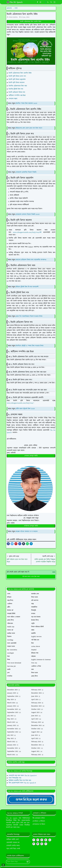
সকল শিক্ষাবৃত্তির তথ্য (15, 778)
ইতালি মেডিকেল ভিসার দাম (17, 92)
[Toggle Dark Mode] (48, 2)
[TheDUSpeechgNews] (31, 799)
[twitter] (38, 844)
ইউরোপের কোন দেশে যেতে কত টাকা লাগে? (29, 128)
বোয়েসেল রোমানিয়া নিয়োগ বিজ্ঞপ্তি (26, 172)
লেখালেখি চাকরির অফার (13, 846)
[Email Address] (16, 862)
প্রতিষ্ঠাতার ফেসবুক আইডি (31, 526)
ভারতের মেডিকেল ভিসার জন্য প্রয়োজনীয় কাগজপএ (31, 260)
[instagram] (42, 844)
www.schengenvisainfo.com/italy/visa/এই (27, 232)
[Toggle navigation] (54, 2)
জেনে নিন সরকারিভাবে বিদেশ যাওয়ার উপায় (29, 316)
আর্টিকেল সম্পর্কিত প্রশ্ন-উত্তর (17, 95)
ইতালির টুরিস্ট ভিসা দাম (16, 89)
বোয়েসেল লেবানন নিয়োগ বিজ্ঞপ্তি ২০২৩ (28, 214)
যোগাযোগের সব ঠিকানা (39, 824)
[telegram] (42, 840)
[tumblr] (46, 840)
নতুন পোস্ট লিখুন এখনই (13, 849)
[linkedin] (50, 840)
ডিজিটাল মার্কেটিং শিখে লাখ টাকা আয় (20, 780)
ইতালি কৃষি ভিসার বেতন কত (18, 76)
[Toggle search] (51, 2)
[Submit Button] (28, 862)
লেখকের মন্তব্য (13, 99)
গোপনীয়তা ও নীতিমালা (39, 821)
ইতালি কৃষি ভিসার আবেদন (17, 83)
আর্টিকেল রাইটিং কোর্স (13, 839)
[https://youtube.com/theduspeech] (44, 2)
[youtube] (38, 840)
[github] (46, 844)
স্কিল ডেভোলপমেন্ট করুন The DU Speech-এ (22, 783)
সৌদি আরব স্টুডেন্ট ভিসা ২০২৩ (25, 409)
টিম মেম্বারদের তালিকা (39, 818)
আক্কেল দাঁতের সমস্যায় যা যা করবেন (27, 531)
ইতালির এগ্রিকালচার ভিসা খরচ (18, 86)
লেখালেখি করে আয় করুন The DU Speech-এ (23, 776)
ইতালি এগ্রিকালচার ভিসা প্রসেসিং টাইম (31, 22)
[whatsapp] (41, 2)
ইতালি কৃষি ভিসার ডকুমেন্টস (17, 79)
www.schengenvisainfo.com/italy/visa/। (20, 403)
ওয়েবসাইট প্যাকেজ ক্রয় (13, 842)
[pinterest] (34, 844)
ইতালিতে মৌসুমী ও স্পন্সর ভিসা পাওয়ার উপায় (30, 346)
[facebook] (37, 2)
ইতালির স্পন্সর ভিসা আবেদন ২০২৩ (26, 103)
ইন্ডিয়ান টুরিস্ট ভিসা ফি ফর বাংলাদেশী (27, 287)
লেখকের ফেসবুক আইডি (31, 456)
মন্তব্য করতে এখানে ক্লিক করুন (31, 577)
